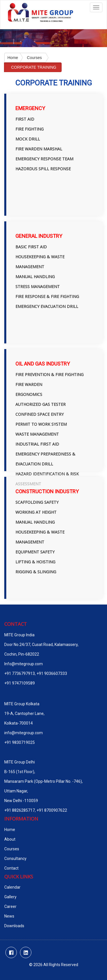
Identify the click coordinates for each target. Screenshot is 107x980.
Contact (11, 868)
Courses (34, 58)
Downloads (14, 926)
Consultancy (15, 859)
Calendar (12, 887)
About (10, 839)
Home (13, 58)
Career (10, 906)
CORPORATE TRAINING (34, 67)
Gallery (10, 897)
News (9, 916)
